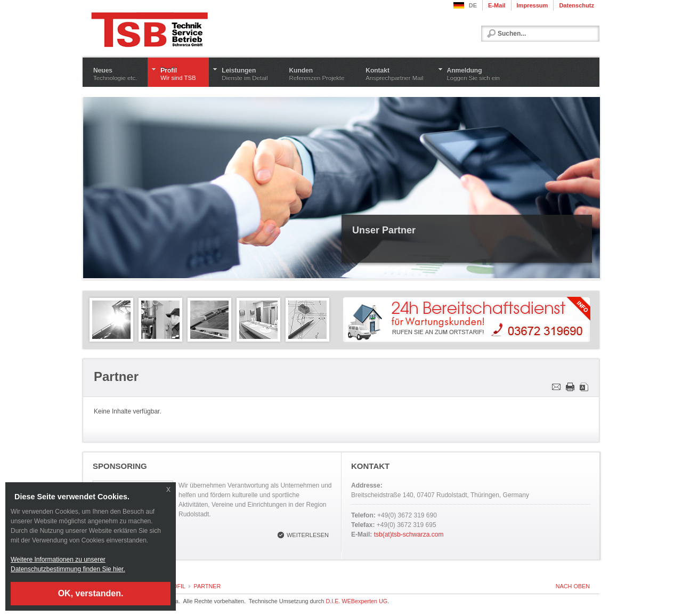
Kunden (316, 74)
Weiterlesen (308, 535)
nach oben (573, 586)
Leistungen (245, 74)
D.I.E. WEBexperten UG (356, 601)
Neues (115, 74)
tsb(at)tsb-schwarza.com (409, 534)
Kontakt (394, 74)
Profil (179, 74)
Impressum (533, 5)
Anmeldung (473, 74)
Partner (208, 586)
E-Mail (497, 5)
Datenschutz (577, 5)
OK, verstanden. (91, 593)
